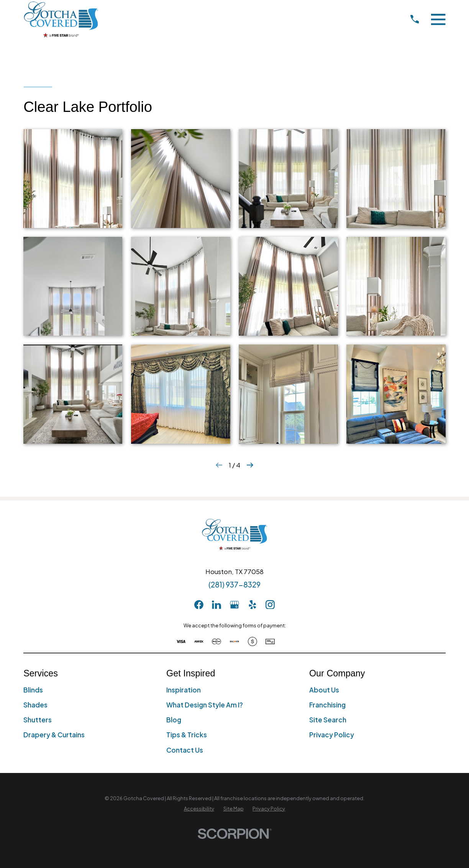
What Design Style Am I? (205, 705)
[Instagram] (270, 605)
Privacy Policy (332, 735)
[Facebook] (199, 605)
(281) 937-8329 (235, 584)
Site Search (328, 720)
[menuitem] (199, 809)
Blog (174, 720)
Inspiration (184, 690)
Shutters (38, 720)
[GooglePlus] (235, 605)
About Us (324, 690)
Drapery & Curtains (54, 735)
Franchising (327, 705)
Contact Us (185, 750)
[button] (73, 179)
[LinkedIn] (216, 605)
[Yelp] (253, 605)
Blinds (33, 690)
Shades (35, 705)
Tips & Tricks (187, 735)
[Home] (61, 19)
